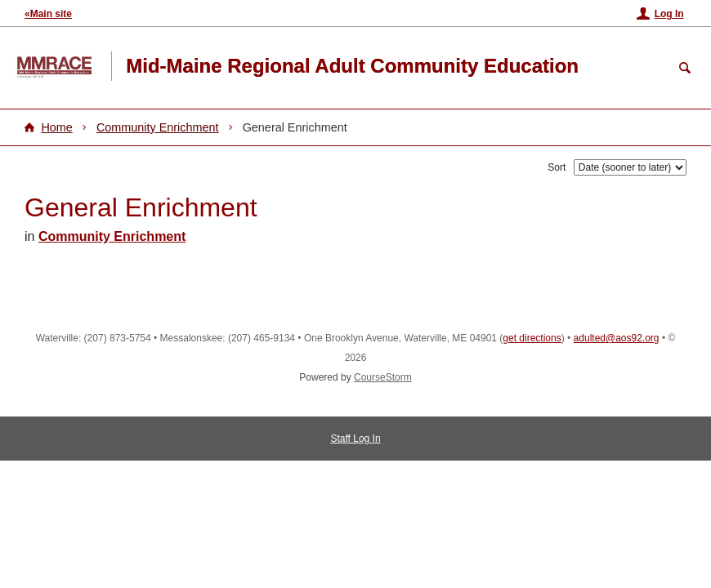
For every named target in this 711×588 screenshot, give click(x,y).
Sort (557, 167)
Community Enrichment (158, 127)
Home (56, 127)
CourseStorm (383, 377)
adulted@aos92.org (617, 338)
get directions (532, 338)
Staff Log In (355, 439)
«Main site (48, 14)
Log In (669, 14)
